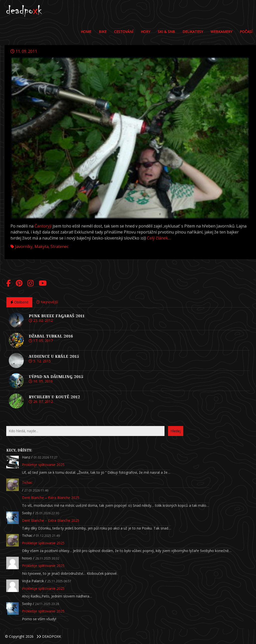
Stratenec (59, 246)
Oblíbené (19, 302)
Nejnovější (47, 302)
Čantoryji (43, 226)
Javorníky (24, 246)
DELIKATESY (193, 32)
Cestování (124, 32)
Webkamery (221, 32)
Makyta (41, 246)
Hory (145, 32)
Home (86, 32)
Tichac (27, 482)
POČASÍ (246, 32)
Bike (103, 32)
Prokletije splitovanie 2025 (43, 465)
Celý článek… (159, 238)
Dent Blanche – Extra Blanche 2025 (51, 498)
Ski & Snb (166, 32)
